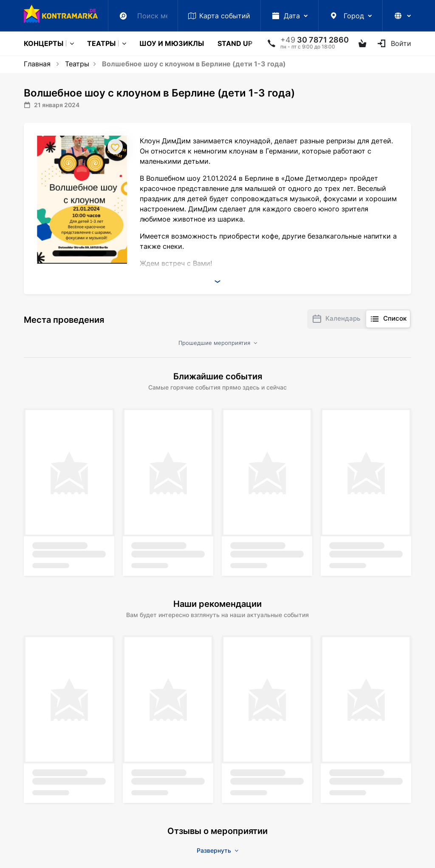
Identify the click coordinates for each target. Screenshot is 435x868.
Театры (101, 43)
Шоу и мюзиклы (172, 43)
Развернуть (217, 850)
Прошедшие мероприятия (218, 343)
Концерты (44, 43)
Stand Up (235, 43)
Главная (37, 64)
